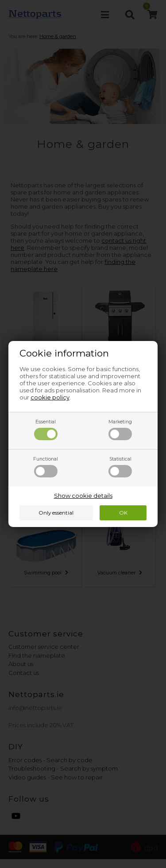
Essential (46, 430)
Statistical (120, 467)
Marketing (120, 430)
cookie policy (50, 397)
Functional (46, 467)
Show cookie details (83, 496)
